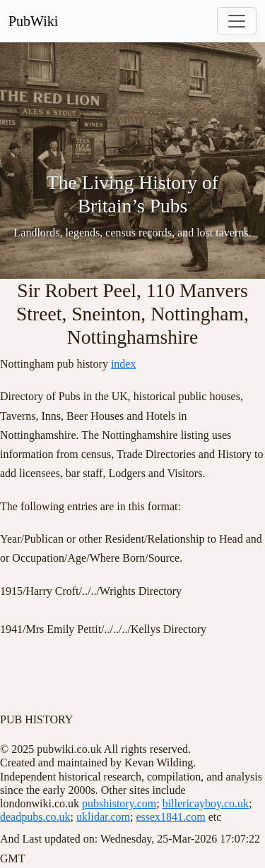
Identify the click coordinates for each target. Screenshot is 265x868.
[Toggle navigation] (237, 21)
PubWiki (33, 21)
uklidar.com (103, 817)
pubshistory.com (119, 803)
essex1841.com (170, 817)
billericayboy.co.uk (206, 803)
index (124, 364)
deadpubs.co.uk (35, 817)
